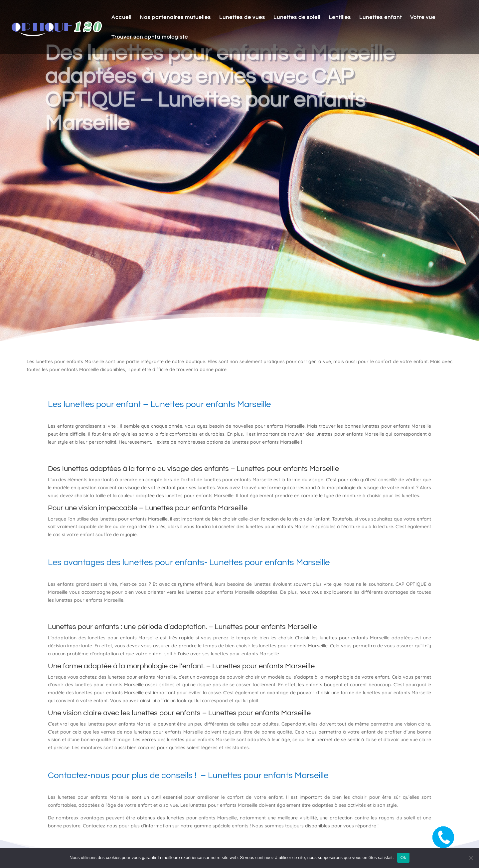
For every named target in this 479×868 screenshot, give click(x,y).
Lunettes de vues (242, 17)
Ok (403, 858)
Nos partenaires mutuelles (175, 17)
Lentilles (340, 17)
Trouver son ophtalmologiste (150, 37)
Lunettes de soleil (297, 17)
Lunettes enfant (381, 17)
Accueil (121, 17)
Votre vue (423, 17)
